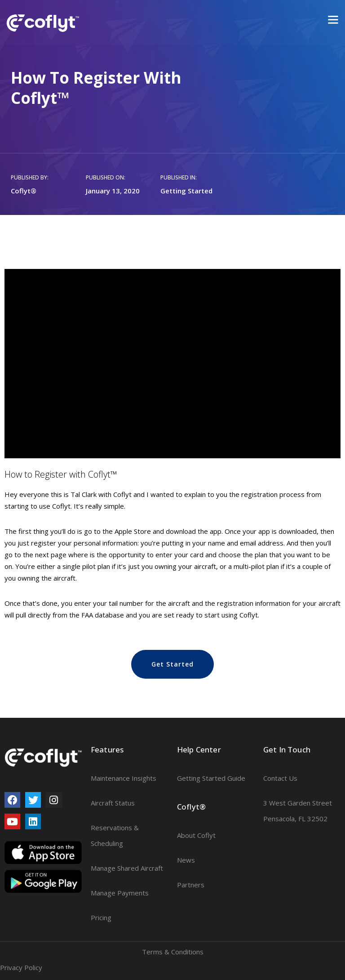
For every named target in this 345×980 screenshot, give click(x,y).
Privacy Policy (21, 967)
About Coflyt (196, 835)
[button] (172, 664)
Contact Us (280, 778)
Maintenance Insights (124, 778)
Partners (191, 885)
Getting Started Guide (211, 778)
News (186, 860)
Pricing (101, 917)
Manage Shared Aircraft (127, 868)
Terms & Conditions (173, 952)
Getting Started (186, 191)
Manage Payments (120, 893)
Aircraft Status (113, 803)
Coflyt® (24, 191)
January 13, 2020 (113, 191)
